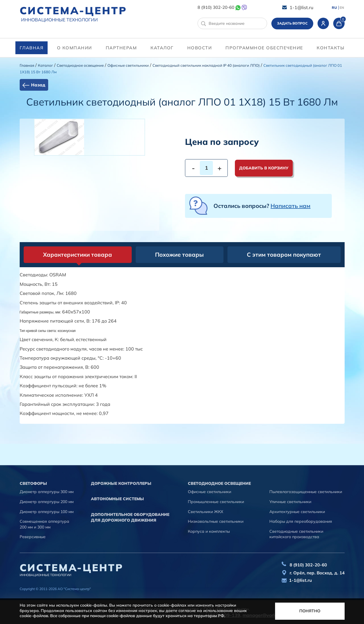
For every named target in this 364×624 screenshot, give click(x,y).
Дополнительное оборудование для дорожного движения (130, 517)
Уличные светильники (290, 502)
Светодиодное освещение (80, 65)
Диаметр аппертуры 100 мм (47, 512)
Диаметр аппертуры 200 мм (47, 502)
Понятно (310, 611)
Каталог (162, 48)
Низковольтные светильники (216, 521)
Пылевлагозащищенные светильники (306, 492)
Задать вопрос (292, 23)
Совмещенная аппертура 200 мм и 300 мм (44, 524)
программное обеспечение (264, 48)
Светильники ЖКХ (206, 512)
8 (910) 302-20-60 (216, 7)
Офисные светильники (128, 65)
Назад (38, 85)
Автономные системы (117, 499)
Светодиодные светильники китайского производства (296, 534)
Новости (200, 48)
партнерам (121, 48)
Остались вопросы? (262, 206)
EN (342, 8)
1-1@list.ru (301, 7)
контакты (331, 48)
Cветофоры (33, 483)
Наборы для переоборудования (301, 521)
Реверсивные (33, 537)
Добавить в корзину (264, 168)
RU (334, 8)
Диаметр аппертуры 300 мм (47, 492)
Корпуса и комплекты (209, 531)
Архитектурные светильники (297, 512)
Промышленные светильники (216, 502)
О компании (75, 48)
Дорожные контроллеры (121, 483)
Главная (32, 48)
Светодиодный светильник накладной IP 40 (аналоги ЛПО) (206, 65)
